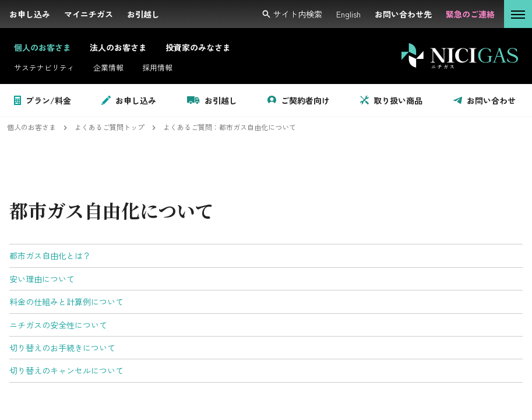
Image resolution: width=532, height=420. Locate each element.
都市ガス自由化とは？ (50, 256)
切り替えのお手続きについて (62, 348)
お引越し (212, 100)
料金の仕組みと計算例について (66, 302)
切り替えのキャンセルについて (66, 370)
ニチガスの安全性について (58, 325)
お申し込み (129, 100)
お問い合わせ (485, 100)
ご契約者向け (299, 100)
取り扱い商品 (391, 100)
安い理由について (42, 279)
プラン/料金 (43, 100)
